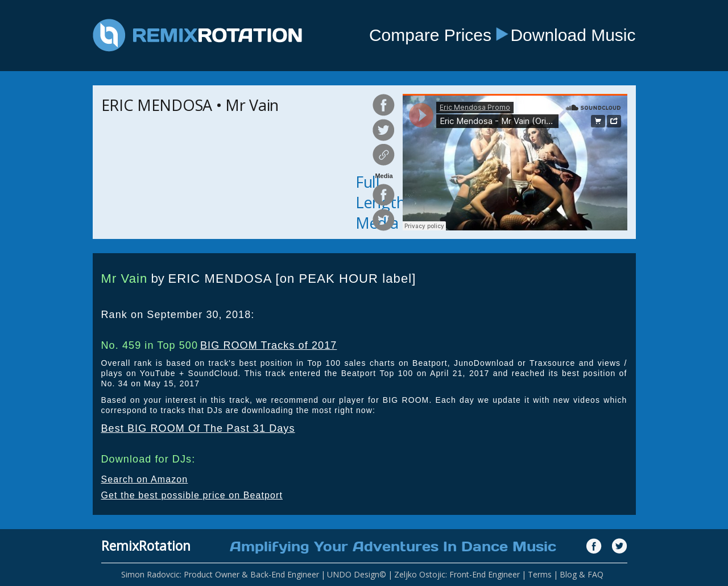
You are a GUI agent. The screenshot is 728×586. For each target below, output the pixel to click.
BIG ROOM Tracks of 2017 (268, 345)
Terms (540, 574)
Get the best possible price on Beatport (192, 495)
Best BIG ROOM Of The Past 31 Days (198, 428)
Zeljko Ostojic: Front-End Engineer (457, 574)
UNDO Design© (357, 574)
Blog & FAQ (582, 574)
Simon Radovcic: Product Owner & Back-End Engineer (220, 574)
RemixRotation (146, 546)
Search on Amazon (145, 479)
